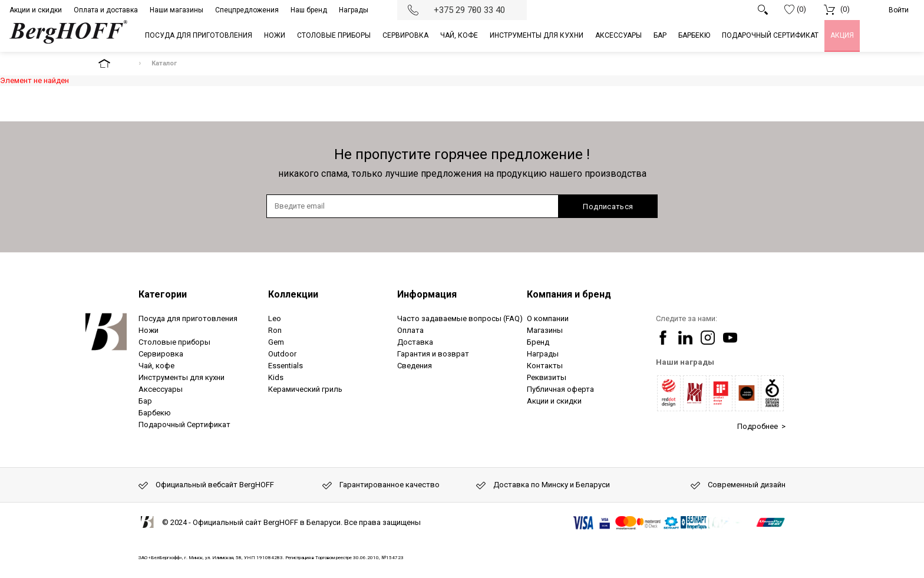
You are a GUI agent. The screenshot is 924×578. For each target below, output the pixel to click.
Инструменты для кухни (181, 377)
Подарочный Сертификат (184, 425)
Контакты (545, 366)
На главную (114, 63)
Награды (354, 10)
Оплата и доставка (106, 10)
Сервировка (161, 354)
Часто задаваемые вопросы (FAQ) (460, 318)
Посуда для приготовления (188, 318)
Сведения (415, 366)
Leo (275, 318)
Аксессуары (161, 389)
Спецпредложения (247, 10)
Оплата (410, 330)
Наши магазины (176, 10)
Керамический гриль (305, 389)
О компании (548, 318)
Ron (275, 330)
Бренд (538, 342)
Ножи (148, 330)
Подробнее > (761, 426)
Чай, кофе (156, 366)
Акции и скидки (36, 10)
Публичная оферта (560, 389)
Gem (276, 342)
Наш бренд (309, 10)
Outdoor (282, 354)
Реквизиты (547, 377)
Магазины (545, 330)
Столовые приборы (174, 342)
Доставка (415, 342)
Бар (145, 401)
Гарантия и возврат (433, 354)
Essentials (286, 366)
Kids (276, 377)
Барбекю (155, 413)
